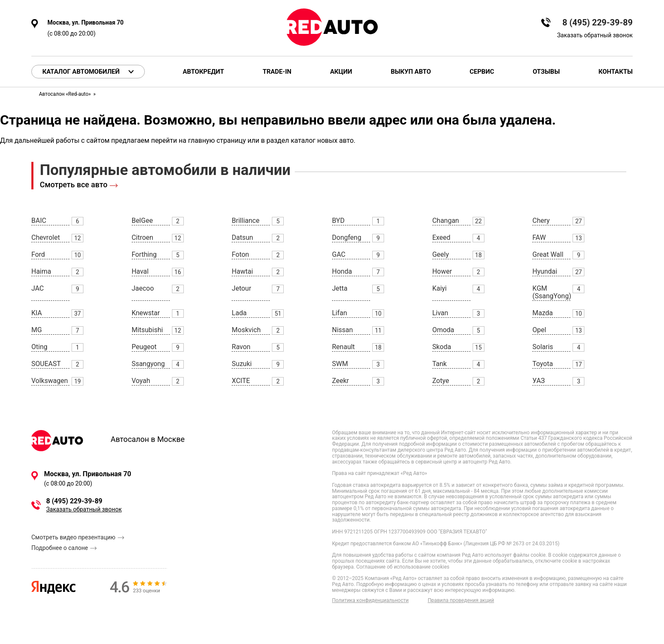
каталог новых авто (322, 140)
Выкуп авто (411, 72)
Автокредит (203, 72)
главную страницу (217, 140)
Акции (341, 72)
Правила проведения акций (461, 601)
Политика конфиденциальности (370, 601)
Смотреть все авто (74, 185)
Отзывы (546, 72)
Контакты (616, 72)
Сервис (482, 72)
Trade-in (277, 72)
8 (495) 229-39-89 (598, 23)
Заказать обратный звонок (595, 35)
